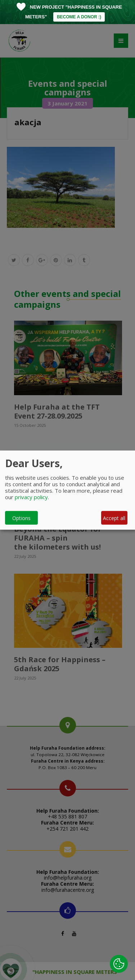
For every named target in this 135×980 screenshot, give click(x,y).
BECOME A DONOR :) (79, 17)
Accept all (114, 518)
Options (21, 518)
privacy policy (31, 497)
